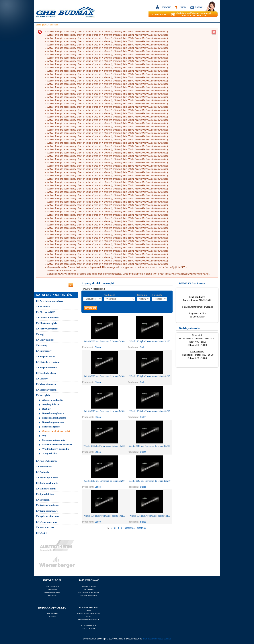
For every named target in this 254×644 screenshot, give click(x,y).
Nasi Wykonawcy (48, 461)
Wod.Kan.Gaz (47, 527)
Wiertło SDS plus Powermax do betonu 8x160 (104, 376)
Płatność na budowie (89, 595)
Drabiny (46, 409)
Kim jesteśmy (52, 613)
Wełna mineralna (48, 522)
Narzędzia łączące (51, 427)
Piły (44, 436)
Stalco (98, 347)
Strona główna (42, 25)
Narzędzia (54, 25)
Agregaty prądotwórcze (51, 301)
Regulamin (52, 589)
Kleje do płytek (47, 356)
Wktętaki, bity (50, 453)
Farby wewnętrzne (49, 329)
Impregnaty (45, 351)
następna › (130, 528)
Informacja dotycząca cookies (157, 639)
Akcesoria (45, 306)
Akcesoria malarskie (53, 400)
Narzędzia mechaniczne (54, 418)
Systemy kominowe (49, 505)
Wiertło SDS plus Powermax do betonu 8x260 (104, 481)
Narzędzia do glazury (53, 413)
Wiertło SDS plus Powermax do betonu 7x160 (104, 411)
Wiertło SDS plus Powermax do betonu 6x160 (104, 341)
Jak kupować (89, 589)
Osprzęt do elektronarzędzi (56, 431)
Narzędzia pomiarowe (53, 422)
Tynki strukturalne (49, 516)
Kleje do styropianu (50, 362)
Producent (109, 295)
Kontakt (199, 7)
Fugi (42, 334)
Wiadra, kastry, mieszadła (55, 449)
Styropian (45, 500)
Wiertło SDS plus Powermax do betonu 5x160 (150, 341)
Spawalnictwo (47, 494)
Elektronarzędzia (48, 323)
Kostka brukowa (48, 373)
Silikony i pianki (48, 489)
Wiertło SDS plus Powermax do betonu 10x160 (104, 446)
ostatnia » (142, 528)
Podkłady (44, 472)
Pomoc (183, 7)
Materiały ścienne (49, 390)
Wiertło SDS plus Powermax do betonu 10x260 (104, 516)
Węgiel (43, 533)
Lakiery (44, 379)
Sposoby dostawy (89, 586)
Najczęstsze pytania (52, 592)
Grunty (43, 345)
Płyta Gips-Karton (49, 478)
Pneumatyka (46, 466)
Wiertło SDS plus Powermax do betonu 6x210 (150, 376)
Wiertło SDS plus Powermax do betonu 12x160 (150, 446)
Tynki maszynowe (49, 511)
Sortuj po (142, 295)
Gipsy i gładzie (47, 340)
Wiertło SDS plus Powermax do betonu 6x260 (150, 516)
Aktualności (52, 595)
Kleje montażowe (48, 368)
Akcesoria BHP (47, 312)
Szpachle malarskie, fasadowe (57, 444)
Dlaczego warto (52, 586)
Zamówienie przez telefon (89, 592)
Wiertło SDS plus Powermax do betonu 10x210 (150, 481)
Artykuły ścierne (51, 404)
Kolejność (157, 295)
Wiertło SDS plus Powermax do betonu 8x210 (150, 411)
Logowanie (166, 7)
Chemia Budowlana (49, 318)
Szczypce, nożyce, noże (54, 440)
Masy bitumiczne (48, 384)
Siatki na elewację (49, 483)
